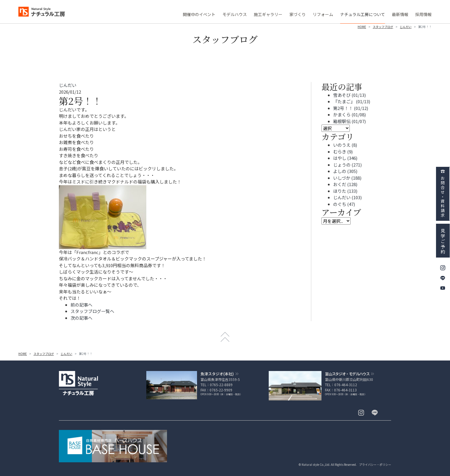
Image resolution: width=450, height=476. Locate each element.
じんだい (406, 27)
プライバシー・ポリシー (375, 464)
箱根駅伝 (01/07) (349, 121)
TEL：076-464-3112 (341, 385)
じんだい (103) (347, 197)
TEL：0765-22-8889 (217, 385)
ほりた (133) (345, 191)
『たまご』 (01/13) (352, 101)
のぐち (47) (344, 204)
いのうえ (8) (345, 145)
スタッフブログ (383, 27)
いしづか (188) (347, 178)
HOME (362, 27)
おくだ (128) (345, 184)
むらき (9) (343, 152)
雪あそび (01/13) (349, 95)
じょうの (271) (347, 165)
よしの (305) (345, 171)
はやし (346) (345, 158)
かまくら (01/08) (349, 114)
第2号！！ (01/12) (351, 108)
